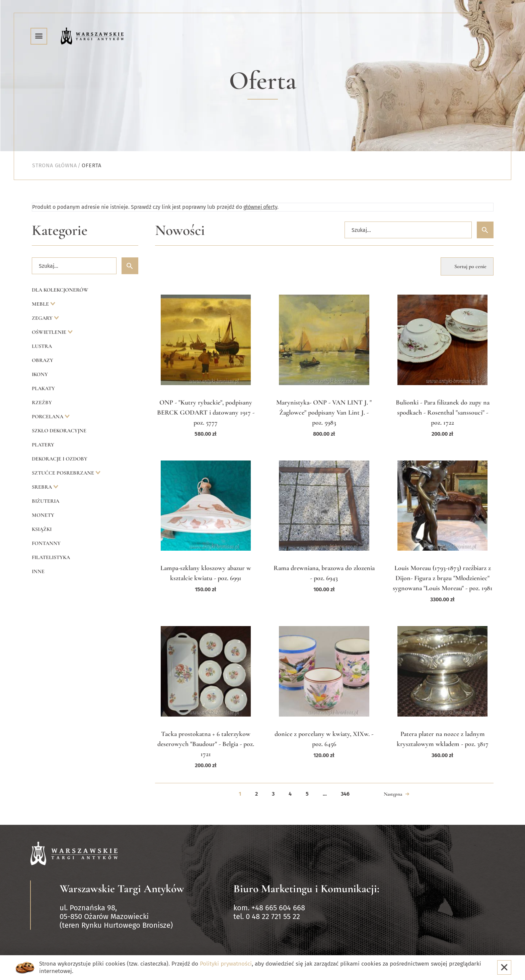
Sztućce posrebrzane (64, 473)
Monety (43, 515)
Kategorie (60, 230)
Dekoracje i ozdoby (60, 459)
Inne (38, 571)
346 (345, 794)
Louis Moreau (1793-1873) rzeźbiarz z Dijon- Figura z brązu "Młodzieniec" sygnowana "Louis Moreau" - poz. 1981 (443, 578)
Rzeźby (42, 403)
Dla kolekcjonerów (60, 290)
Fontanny (46, 543)
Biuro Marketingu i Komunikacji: (306, 889)
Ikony (40, 374)
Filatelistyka (51, 557)
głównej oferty (260, 207)
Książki (42, 529)
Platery (43, 445)
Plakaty (43, 388)
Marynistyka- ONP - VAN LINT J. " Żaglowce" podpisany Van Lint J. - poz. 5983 (324, 413)
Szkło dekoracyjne (59, 431)
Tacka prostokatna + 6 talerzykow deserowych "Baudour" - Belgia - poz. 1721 (206, 744)
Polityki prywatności (226, 964)
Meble (41, 304)
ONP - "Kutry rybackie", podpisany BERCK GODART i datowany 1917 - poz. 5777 (206, 413)
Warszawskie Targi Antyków (122, 889)
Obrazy (43, 360)
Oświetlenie (50, 332)
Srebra (43, 487)
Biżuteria (46, 501)
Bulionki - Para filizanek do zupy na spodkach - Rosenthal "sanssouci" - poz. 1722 (443, 413)
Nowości (180, 230)
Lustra (42, 346)
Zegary (43, 318)
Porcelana (48, 417)
